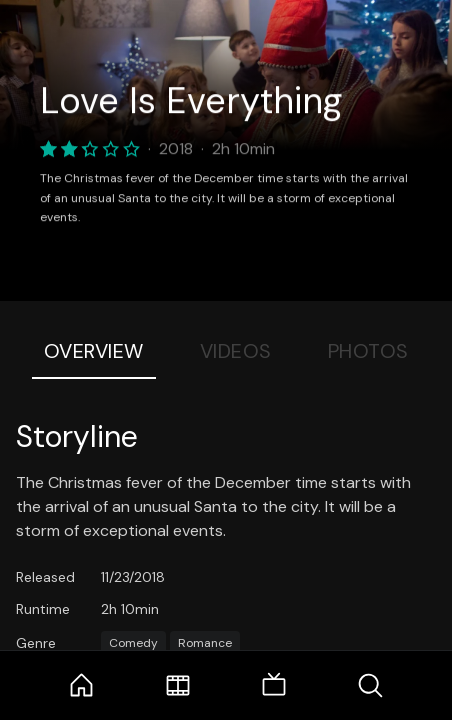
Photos (368, 351)
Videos (236, 351)
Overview (94, 351)
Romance (205, 643)
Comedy (133, 643)
